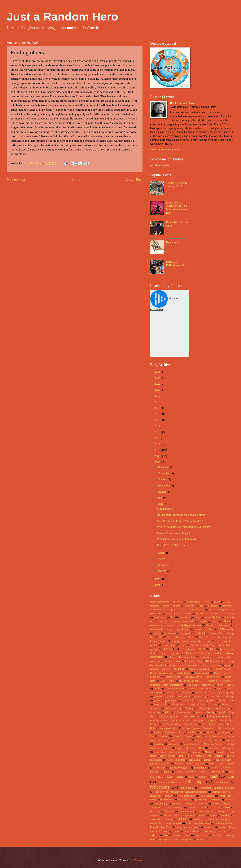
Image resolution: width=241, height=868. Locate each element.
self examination (207, 796)
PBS (189, 764)
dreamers (155, 677)
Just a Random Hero (62, 17)
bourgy (169, 629)
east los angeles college (190, 681)
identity (210, 712)
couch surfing (169, 645)
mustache (221, 752)
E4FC (171, 681)
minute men (159, 752)
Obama (219, 756)
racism (191, 777)
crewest (183, 645)
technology (155, 812)
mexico (179, 748)
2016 (158, 414)
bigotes (215, 622)
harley (222, 700)
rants (231, 776)
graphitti (157, 701)
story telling (160, 804)
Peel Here (200, 764)
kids (229, 724)
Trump (169, 819)
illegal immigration (169, 716)
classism (179, 637)
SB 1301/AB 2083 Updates (173, 545)
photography (201, 768)
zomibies (200, 839)
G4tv (213, 693)
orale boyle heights (175, 760)
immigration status (159, 720)
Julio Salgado (191, 724)
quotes (180, 777)
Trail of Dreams (172, 815)
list (201, 732)
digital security (176, 665)
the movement (186, 811)
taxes (228, 807)
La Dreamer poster (190, 728)
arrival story (160, 617)
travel (213, 815)
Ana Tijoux (170, 610)
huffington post (205, 708)
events (220, 685)
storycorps (177, 804)
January (162, 571)
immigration (191, 716)
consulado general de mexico (197, 641)
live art (210, 732)
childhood (200, 633)
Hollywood (155, 708)
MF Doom (191, 748)
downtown (216, 665)
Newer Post (16, 179)
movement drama (178, 752)
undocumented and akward (198, 823)
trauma (202, 815)
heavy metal (160, 704)
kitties (153, 728)
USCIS (176, 832)
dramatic (154, 669)
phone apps (160, 768)
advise (166, 606)
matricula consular (214, 736)
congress (175, 641)
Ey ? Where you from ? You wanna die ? (180, 521)
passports (179, 764)
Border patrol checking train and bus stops (181, 515)
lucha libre (164, 736)
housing (189, 708)
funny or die (201, 693)
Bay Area (174, 622)
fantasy (193, 689)
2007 (158, 579)
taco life (192, 808)
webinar (177, 835)
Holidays (226, 704)
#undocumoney (193, 602)
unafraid (197, 819)
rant (214, 776)
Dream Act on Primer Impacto (174, 533)
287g (207, 602)
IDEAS (199, 712)
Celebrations (170, 633)
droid (153, 681)
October (163, 479)
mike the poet (228, 748)
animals (188, 614)
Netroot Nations (168, 756)
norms (181, 756)
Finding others (165, 509)
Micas (202, 748)
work (187, 835)
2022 (158, 384)
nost (190, 756)
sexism (153, 800)
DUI (162, 681)
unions (222, 827)
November (164, 473)
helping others (178, 704)
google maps (229, 697)
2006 (158, 585)
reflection (222, 782)
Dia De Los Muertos (216, 661)
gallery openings (227, 693)
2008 (158, 462)
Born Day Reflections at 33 (176, 263)
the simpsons (206, 811)
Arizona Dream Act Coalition (221, 614)
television (169, 812)
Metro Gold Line (192, 744)
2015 (158, 420)
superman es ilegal (174, 808)
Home (75, 179)
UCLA (183, 819)
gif (205, 696)
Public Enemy (218, 772)
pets (222, 764)
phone (231, 764)
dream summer (202, 673)
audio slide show (212, 617)
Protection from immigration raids (177, 539)
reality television (168, 782)
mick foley (213, 748)
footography (156, 693)
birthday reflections (190, 625)
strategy (190, 804)
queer (169, 777)
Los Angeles (224, 732)
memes (218, 740)
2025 (158, 372)
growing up (171, 700)
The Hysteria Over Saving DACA (177, 184)
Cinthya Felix (216, 633)
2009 (158, 456)
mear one (176, 740)
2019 (158, 396)
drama (228, 665)
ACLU (228, 602)
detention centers (193, 661)
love (152, 736)
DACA (167, 649)
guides (210, 700)
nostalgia (200, 756)
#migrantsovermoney (160, 602)
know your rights (169, 728)
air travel (212, 606)
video (224, 831)
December (164, 467)
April (161, 553)
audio (197, 617)
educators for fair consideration (166, 685)
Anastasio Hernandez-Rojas (192, 610)
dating (212, 649)
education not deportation (218, 681)
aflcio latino (190, 606)
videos (154, 835)
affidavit (177, 606)
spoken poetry (201, 800)
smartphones (167, 800)
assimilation (185, 617)
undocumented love (187, 827)
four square (172, 693)
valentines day (209, 832)
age (201, 606)
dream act (180, 669)
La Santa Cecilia (227, 728)
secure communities (186, 796)
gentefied (170, 697)
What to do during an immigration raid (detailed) (185, 527)
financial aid (206, 689)
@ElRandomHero (160, 165)
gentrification (184, 697)
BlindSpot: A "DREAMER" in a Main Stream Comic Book (177, 208)
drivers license (214, 677)
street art (203, 804)
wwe (176, 839)
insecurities (198, 720)
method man (173, 744)
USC (166, 832)
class (169, 637)
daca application (187, 649)
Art (173, 617)
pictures (227, 768)
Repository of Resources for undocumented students (181, 792)
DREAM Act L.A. (222, 669)
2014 (158, 426)
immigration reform (219, 716)
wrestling (217, 835)
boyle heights (183, 629)
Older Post (134, 179)
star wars (216, 800)
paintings (208, 760)
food (229, 689)
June (161, 504)
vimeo (166, 835)
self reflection (225, 796)
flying (219, 689)
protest (204, 772)
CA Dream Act (226, 629)
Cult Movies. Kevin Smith (203, 645)
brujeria (197, 629)
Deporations (205, 657)
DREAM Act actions (200, 669)
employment (208, 685)
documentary (193, 665)
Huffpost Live (223, 708)
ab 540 (217, 602)
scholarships (156, 796)
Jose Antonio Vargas (172, 724)
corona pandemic (223, 641)
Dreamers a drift (173, 677)
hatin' (232, 701)
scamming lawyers (221, 792)
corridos (154, 645)
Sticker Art (230, 800)
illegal (222, 712)
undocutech (209, 827)
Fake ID (231, 685)
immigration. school (180, 720)
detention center (172, 661)
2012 (158, 438)
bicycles (203, 621)
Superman (155, 807)
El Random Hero (184, 103)
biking (226, 621)
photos (215, 768)
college (191, 637)
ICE (167, 712)
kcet (203, 724)
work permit (202, 835)
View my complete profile (165, 149)
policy (179, 772)
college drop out (223, 637)
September (164, 485)
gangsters (158, 697)
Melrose (198, 740)
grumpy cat (188, 700)
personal (212, 764)
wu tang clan (164, 839)
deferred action (170, 653)
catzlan (157, 633)
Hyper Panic (173, 242)
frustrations (186, 693)
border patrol (156, 629)
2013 (158, 432)
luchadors (177, 736)
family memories (175, 689)
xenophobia (187, 839)
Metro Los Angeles (213, 744)
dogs (205, 665)
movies (196, 752)
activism (154, 606)
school (169, 796)
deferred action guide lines (182, 657)
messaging (159, 744)
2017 (158, 408)
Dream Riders (183, 673)
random (203, 777)
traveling (226, 815)
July (160, 498)
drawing (166, 669)
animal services (173, 614)
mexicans (167, 748)
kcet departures (216, 724)
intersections (225, 720)
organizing (194, 760)
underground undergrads (219, 819)
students (216, 804)
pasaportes (166, 764)
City (161, 637)
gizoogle (215, 697)
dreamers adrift (193, 677)
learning (157, 732)
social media (184, 800)
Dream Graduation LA (161, 673)
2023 (158, 378)
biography (171, 626)
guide (200, 701)
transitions (189, 815)
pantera (153, 764)
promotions (191, 772)
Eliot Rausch (192, 685)
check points (185, 633)
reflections (160, 787)
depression (155, 661)
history (214, 704)
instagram (211, 720)
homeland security (173, 708)
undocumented (173, 823)
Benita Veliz (189, 622)
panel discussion (224, 760)
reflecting (194, 781)
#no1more (178, 602)
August (162, 492)
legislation (170, 732)
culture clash (225, 645)
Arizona (199, 614)
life (181, 732)
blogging (210, 626)
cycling (154, 649)
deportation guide (223, 657)
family (157, 688)
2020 (158, 390)
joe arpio (154, 724)
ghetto (197, 697)
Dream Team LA (222, 673)
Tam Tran (216, 808)
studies (227, 804)
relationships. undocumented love (217, 788)
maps (199, 736)
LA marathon (209, 728)
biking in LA (156, 626)
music (208, 752)
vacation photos (191, 832)
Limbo (191, 732)
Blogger (138, 860)
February (163, 565)
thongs (222, 812)
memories (230, 740)
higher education (198, 704)
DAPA (202, 649)
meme (209, 740)
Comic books (158, 641)
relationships (187, 788)
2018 (158, 402)
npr (210, 756)
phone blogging (179, 767)
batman (162, 622)
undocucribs (156, 823)
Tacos (203, 807)
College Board (205, 637)
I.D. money (155, 712)
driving (228, 677)
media (187, 740)
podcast (154, 772)
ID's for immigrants (183, 712)
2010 (158, 450)
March (162, 559)
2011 (158, 444)
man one (189, 736)
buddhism (209, 629)
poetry (168, 772)
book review (224, 625)
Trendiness (155, 819)
